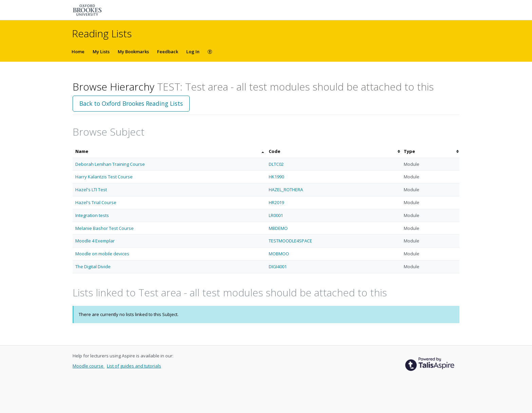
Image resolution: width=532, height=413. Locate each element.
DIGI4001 (278, 267)
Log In (193, 52)
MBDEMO (278, 228)
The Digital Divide (93, 267)
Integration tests (92, 215)
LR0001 (276, 215)
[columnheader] (169, 151)
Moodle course (89, 366)
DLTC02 (276, 164)
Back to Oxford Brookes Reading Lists (131, 103)
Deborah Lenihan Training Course (110, 164)
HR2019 (276, 202)
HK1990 (276, 177)
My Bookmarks (133, 52)
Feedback (168, 52)
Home (78, 52)
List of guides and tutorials (134, 366)
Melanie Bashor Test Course (104, 228)
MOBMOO (279, 254)
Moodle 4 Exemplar (95, 241)
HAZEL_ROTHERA (286, 190)
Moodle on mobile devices (102, 254)
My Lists (101, 52)
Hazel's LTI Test (91, 190)
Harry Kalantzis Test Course (104, 177)
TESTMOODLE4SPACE (290, 241)
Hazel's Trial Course (96, 202)
